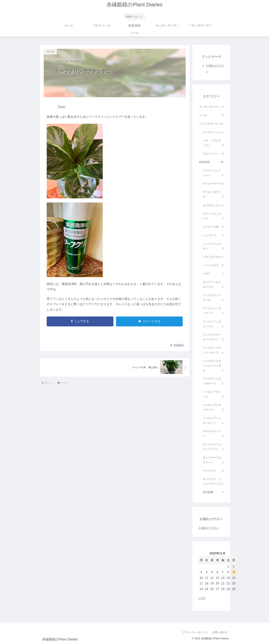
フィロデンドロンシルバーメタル (213, 366)
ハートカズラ (213, 265)
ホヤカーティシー (213, 434)
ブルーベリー (213, 154)
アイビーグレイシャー (213, 173)
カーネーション (213, 132)
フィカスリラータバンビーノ (213, 337)
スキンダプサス (213, 257)
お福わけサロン (209, 528)
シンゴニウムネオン (213, 247)
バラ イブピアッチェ (213, 143)
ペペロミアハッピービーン (213, 421)
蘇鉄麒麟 (213, 492)
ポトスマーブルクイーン (213, 460)
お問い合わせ (220, 632)
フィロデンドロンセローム (213, 381)
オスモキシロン (213, 205)
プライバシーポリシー (195, 632)
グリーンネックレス (213, 216)
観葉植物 (211, 162)
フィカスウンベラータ (213, 298)
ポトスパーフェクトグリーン (213, 447)
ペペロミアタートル (213, 395)
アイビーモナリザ (213, 195)
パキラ (213, 274)
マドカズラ (213, 471)
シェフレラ (213, 235)
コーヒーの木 (213, 227)
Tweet (61, 107)
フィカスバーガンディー (213, 311)
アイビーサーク (213, 184)
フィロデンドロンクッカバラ (213, 350)
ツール (211, 115)
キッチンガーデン (211, 107)
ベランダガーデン (211, 124)
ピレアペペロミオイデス (213, 285)
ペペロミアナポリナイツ (213, 408)
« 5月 (202, 598)
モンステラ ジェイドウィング (213, 482)
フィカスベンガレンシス (213, 324)
